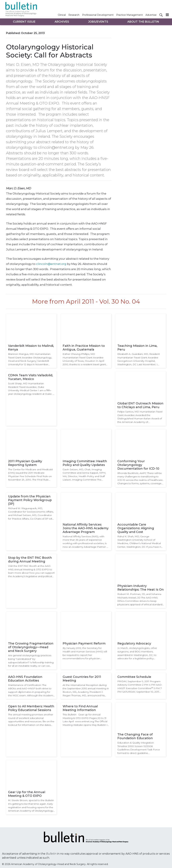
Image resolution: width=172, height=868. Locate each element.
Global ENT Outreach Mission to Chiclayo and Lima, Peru (140, 405)
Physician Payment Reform (84, 644)
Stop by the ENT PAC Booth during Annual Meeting (30, 560)
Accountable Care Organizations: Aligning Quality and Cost (136, 528)
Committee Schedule (134, 677)
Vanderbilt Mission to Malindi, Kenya (31, 348)
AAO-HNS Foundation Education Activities (25, 679)
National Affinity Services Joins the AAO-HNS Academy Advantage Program (86, 528)
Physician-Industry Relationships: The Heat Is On (141, 588)
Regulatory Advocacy (134, 644)
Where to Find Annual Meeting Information (80, 708)
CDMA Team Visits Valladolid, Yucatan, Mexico (30, 377)
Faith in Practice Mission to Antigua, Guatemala (84, 348)
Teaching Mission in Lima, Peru (137, 348)
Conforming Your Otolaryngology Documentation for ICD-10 (138, 465)
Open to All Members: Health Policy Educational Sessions (31, 708)
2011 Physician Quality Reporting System (25, 463)
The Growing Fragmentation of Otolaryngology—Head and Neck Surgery (31, 647)
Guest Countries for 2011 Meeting (82, 679)
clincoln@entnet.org (51, 264)
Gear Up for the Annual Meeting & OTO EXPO (27, 794)
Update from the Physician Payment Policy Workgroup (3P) (30, 500)
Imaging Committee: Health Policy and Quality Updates (85, 463)
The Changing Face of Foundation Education (135, 736)
